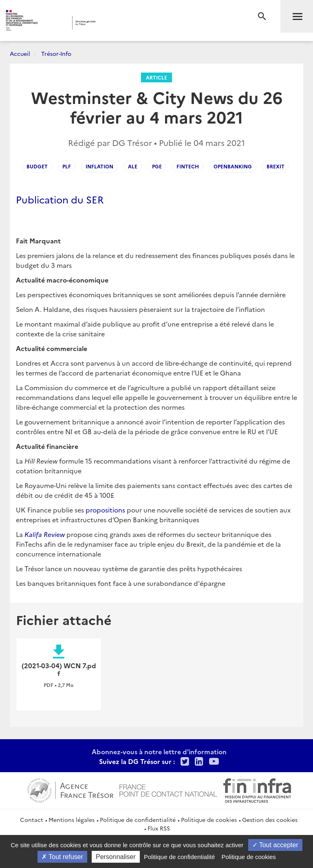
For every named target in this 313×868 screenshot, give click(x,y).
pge (157, 166)
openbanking (233, 166)
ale (133, 166)
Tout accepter (275, 845)
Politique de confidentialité (138, 819)
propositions (105, 510)
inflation (99, 166)
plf (67, 166)
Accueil (20, 53)
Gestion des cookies (270, 819)
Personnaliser (116, 857)
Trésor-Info (56, 53)
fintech (188, 166)
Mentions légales (72, 819)
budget (37, 166)
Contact (32, 819)
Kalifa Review (45, 534)
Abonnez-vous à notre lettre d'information (159, 751)
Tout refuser (62, 857)
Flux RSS (159, 828)
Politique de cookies (209, 819)
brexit (276, 166)
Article (156, 77)
